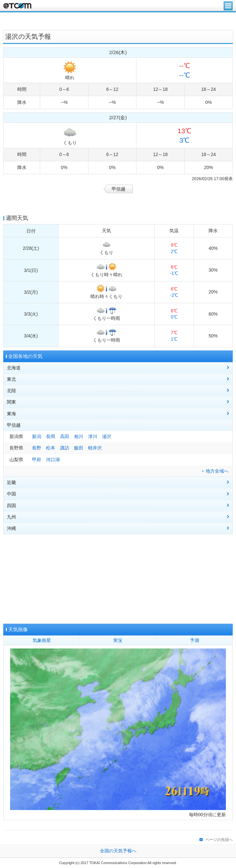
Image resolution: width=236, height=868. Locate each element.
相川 (79, 437)
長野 (37, 448)
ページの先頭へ (219, 840)
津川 (93, 437)
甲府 (37, 460)
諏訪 (65, 448)
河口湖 (53, 460)
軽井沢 (95, 448)
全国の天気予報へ (118, 851)
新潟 (37, 437)
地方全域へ (217, 471)
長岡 (51, 437)
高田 (65, 437)
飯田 (79, 448)
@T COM (17, 6)
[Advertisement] (118, 21)
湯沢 (107, 437)
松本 (51, 448)
